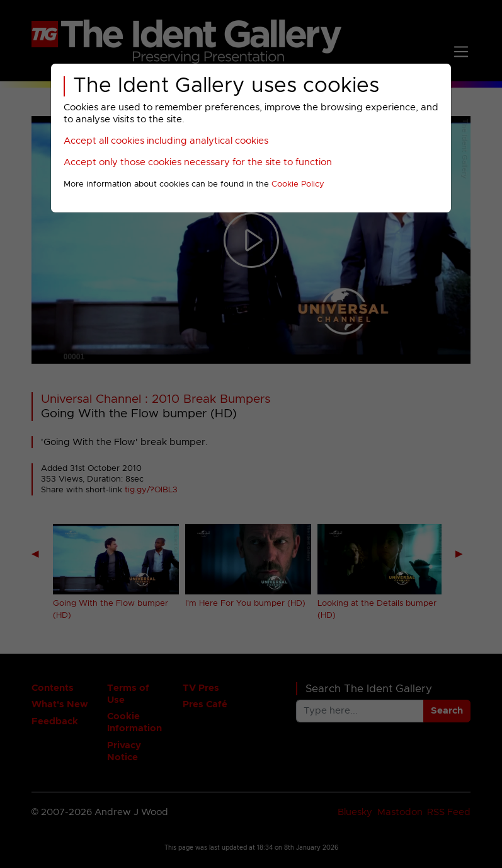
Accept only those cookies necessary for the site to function (198, 162)
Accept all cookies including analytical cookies (166, 141)
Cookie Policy (298, 184)
